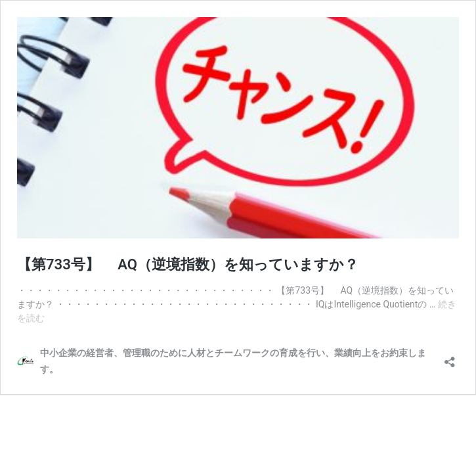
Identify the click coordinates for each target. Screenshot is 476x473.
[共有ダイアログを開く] (450, 358)
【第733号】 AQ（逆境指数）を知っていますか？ (188, 264)
